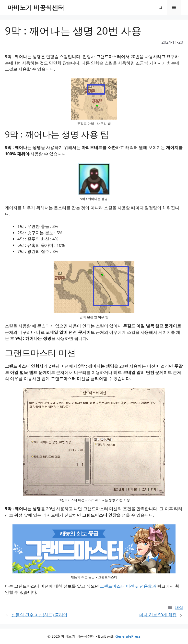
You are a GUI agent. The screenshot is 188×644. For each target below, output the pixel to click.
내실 (179, 607)
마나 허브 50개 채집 (158, 615)
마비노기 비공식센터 (36, 7)
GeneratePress (128, 636)
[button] (160, 7)
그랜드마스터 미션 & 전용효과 (128, 586)
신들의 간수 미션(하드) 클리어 (39, 615)
